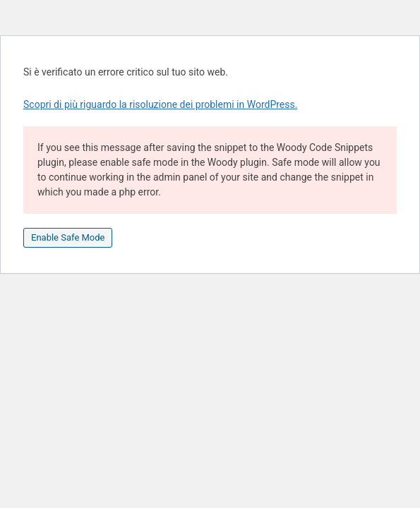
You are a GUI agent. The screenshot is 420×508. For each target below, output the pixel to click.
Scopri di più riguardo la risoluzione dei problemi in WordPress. (160, 104)
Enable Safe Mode (68, 237)
